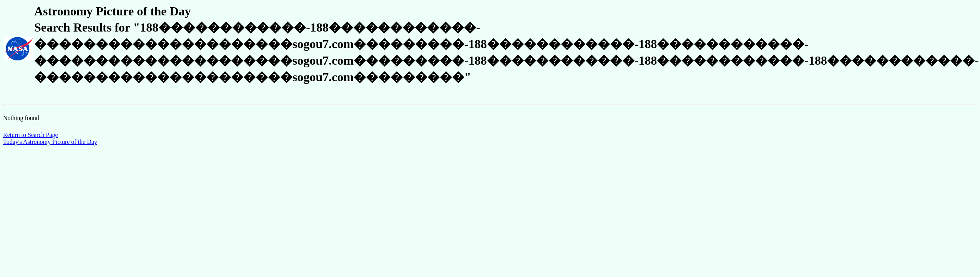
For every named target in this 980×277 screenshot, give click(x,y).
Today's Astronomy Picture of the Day (50, 142)
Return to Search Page (31, 135)
